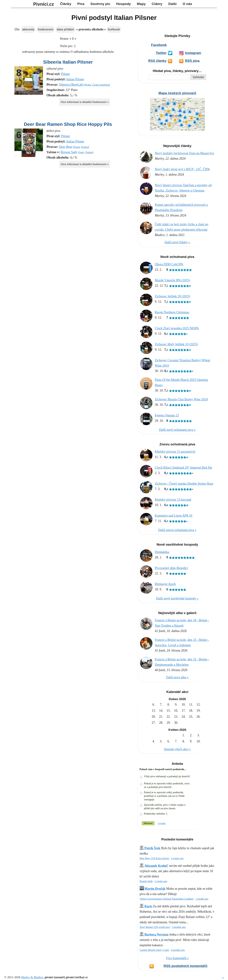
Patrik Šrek (152, 848)
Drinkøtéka (162, 552)
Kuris (148, 906)
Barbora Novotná (156, 935)
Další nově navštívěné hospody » (177, 598)
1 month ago (202, 899)
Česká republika (101, 85)
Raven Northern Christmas (172, 312)
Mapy (141, 4)
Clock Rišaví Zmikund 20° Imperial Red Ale (183, 468)
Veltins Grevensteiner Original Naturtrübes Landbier (167, 899)
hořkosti (114, 29)
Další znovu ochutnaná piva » (177, 530)
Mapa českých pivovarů (177, 93)
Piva (81, 4)
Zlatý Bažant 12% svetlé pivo (155, 927)
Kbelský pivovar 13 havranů (173, 500)
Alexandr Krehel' (156, 866)
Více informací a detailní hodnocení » (85, 102)
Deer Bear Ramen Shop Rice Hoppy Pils (68, 124)
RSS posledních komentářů (185, 966)
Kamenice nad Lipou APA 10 (173, 516)
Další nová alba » (177, 677)
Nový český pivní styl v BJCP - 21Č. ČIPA (182, 169)
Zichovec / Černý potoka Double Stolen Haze (184, 484)
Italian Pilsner (75, 79)
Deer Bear (65, 147)
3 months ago (179, 927)
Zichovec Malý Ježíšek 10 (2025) (176, 344)
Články (66, 4)
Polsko (85, 147)
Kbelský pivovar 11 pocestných (175, 452)
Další (172, 4)
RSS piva (192, 61)
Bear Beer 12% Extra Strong (154, 858)
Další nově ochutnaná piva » (177, 430)
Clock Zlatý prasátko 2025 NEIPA (177, 328)
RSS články (157, 61)
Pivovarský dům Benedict (171, 568)
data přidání (65, 29)
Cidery (157, 4)
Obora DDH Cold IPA (169, 264)
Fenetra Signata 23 (167, 415)
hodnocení (45, 29)
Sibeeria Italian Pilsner (68, 62)
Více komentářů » (177, 958)
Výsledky (162, 823)
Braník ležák (146, 881)
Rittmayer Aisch (165, 584)
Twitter (161, 53)
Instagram (193, 53)
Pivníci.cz (44, 4)
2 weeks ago (177, 858)
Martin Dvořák (155, 889)
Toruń (77, 147)
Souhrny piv (100, 4)
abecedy (28, 29)
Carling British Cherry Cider (154, 950)
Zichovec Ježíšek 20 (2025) (172, 296)
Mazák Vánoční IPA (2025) (172, 280)
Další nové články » (177, 242)
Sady (82, 152)
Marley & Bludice (32, 977)
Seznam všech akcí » (177, 749)
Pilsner (66, 74)
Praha (88, 85)
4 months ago (178, 950)
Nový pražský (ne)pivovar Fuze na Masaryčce (184, 153)
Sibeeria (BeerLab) (71, 85)
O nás (187, 4)
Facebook (159, 45)
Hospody (123, 4)
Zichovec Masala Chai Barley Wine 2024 (181, 399)
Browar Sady (69, 152)
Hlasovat (148, 823)
